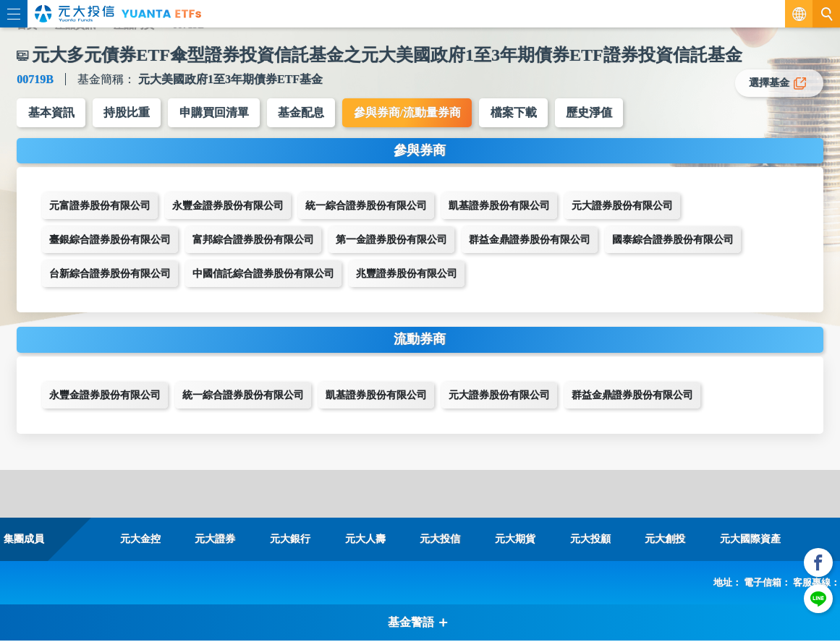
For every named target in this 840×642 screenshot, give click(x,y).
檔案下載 (519, 113)
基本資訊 (51, 113)
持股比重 (128, 113)
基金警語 (418, 624)
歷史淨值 (596, 113)
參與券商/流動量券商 (412, 113)
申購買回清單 (216, 113)
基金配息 (305, 113)
